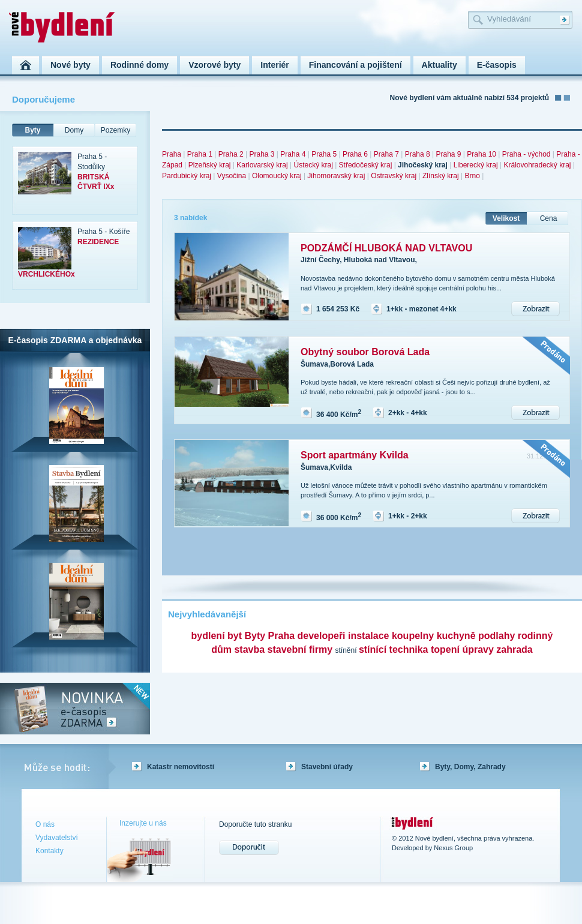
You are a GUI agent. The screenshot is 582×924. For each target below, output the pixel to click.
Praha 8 (418, 154)
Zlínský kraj (441, 176)
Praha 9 (448, 154)
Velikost (506, 218)
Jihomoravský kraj (336, 176)
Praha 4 (293, 154)
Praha (172, 154)
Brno (472, 176)
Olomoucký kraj (277, 176)
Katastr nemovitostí (181, 767)
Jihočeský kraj (423, 165)
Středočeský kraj (366, 165)
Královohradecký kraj (537, 165)
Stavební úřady (327, 767)
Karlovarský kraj (262, 165)
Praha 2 (231, 154)
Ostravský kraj (394, 176)
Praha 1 (200, 154)
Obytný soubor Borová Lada (365, 352)
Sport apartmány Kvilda (355, 455)
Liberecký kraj (476, 165)
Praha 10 (481, 154)
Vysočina (232, 176)
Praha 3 (262, 154)
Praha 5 (324, 154)
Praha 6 (355, 154)
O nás (45, 824)
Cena (549, 218)
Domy (74, 130)
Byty (32, 130)
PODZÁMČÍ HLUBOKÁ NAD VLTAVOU (386, 248)
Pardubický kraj (187, 176)
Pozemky (115, 130)
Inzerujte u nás (143, 823)
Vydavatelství (57, 838)
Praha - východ (526, 154)
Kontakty (49, 851)
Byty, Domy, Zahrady (470, 767)
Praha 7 (386, 154)
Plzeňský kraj (210, 165)
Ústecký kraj (313, 165)
